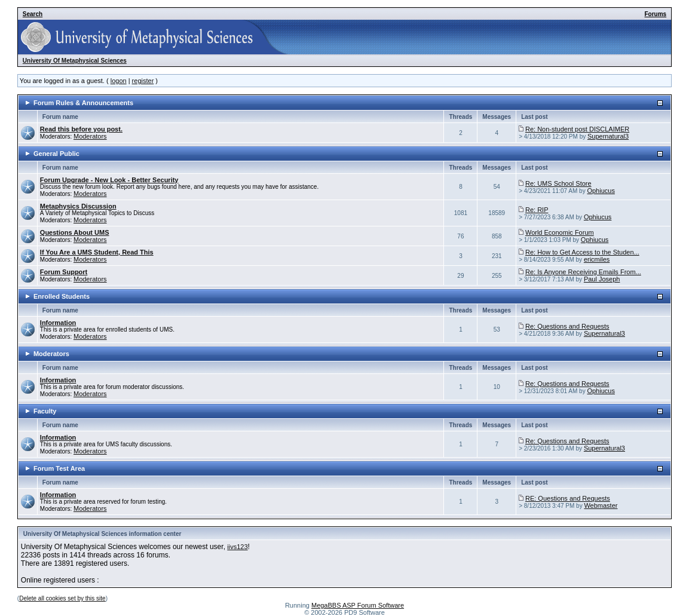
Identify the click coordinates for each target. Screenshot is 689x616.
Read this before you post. (81, 129)
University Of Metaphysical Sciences (75, 61)
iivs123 (237, 547)
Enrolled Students (62, 296)
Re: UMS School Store (558, 183)
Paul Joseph (602, 279)
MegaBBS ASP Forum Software (358, 605)
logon (119, 81)
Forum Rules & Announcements (83, 103)
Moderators (90, 136)
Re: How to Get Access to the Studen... (582, 252)
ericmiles (597, 259)
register (143, 81)
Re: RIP (537, 210)
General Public (56, 154)
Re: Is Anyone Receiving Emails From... (583, 272)
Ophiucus (601, 191)
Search (33, 14)
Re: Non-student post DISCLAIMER (577, 129)
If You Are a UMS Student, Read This (97, 252)
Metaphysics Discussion (78, 206)
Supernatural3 (608, 136)
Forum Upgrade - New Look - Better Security (109, 180)
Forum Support (64, 272)
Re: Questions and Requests (567, 326)
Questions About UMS (75, 232)
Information (58, 323)
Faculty (45, 411)
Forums (656, 14)
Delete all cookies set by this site (62, 598)
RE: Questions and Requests (568, 498)
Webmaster (601, 505)
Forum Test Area (59, 468)
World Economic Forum (560, 232)
